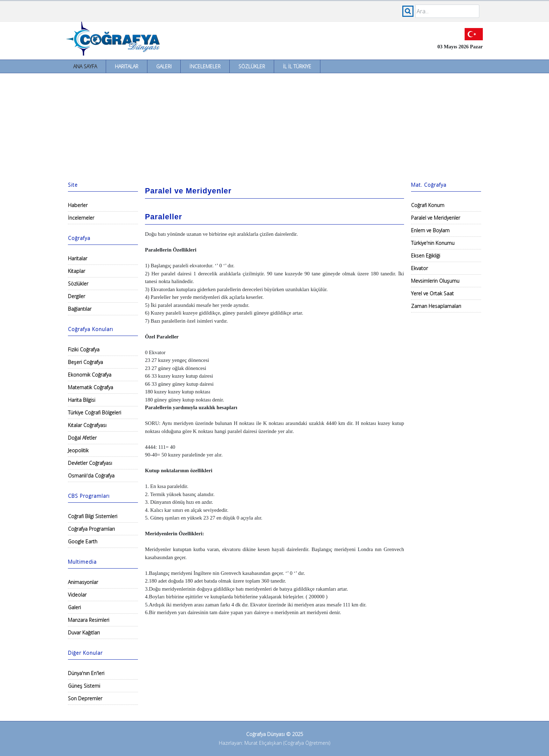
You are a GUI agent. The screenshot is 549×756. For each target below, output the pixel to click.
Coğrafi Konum (428, 205)
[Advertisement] (274, 126)
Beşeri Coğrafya (85, 362)
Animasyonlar (83, 582)
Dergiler (77, 296)
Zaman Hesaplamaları (436, 306)
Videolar (77, 595)
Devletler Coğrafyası (90, 463)
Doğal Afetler (82, 438)
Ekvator (419, 268)
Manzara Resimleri (89, 620)
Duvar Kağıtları (84, 633)
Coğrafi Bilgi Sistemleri (93, 516)
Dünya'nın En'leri (86, 673)
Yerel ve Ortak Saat (432, 293)
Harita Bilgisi (82, 400)
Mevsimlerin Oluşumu (435, 281)
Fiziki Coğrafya (84, 349)
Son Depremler (85, 698)
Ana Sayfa (85, 66)
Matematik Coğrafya (91, 387)
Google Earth (83, 541)
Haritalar (127, 66)
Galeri (164, 66)
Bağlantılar (80, 309)
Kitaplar (77, 271)
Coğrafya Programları (91, 529)
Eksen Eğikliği (426, 256)
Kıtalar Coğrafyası (87, 425)
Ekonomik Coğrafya (90, 375)
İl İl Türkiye (297, 66)
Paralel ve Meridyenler (436, 218)
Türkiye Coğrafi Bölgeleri (95, 413)
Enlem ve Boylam (430, 230)
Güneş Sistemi (84, 686)
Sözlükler (252, 66)
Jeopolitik (78, 450)
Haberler (78, 205)
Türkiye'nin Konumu (433, 243)
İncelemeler (205, 66)
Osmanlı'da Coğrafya (91, 476)
